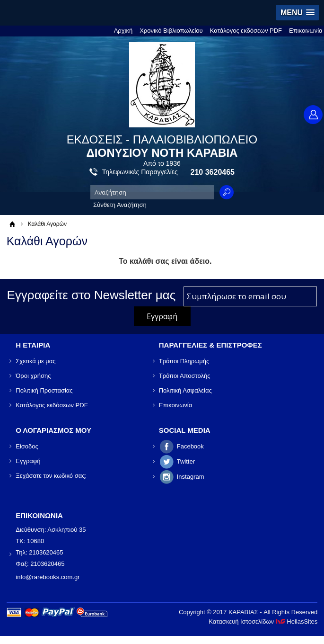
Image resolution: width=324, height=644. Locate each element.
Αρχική (123, 31)
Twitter (186, 461)
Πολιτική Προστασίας (44, 390)
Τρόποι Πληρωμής (184, 361)
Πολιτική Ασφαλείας (185, 390)
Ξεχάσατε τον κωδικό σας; (51, 476)
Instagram (191, 477)
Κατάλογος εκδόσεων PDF (246, 31)
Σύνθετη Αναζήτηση (120, 205)
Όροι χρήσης (33, 376)
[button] (298, 13)
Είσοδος (27, 446)
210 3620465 (213, 172)
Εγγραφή (28, 461)
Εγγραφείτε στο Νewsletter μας (92, 295)
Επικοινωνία (306, 31)
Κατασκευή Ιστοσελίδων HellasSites (263, 622)
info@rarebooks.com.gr (48, 577)
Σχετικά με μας (35, 361)
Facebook (190, 446)
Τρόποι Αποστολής (185, 376)
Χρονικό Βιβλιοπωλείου (171, 31)
